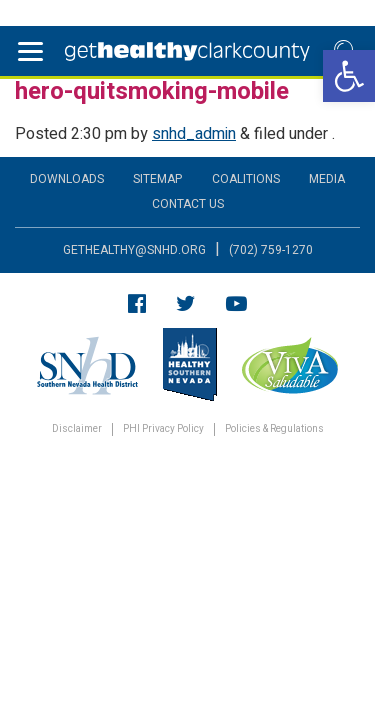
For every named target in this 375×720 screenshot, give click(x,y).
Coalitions (246, 179)
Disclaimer (77, 429)
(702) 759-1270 (271, 250)
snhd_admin (194, 134)
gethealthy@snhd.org (134, 250)
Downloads (67, 179)
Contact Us (188, 204)
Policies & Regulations (274, 429)
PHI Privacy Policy (163, 429)
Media (327, 179)
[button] (349, 76)
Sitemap (157, 179)
